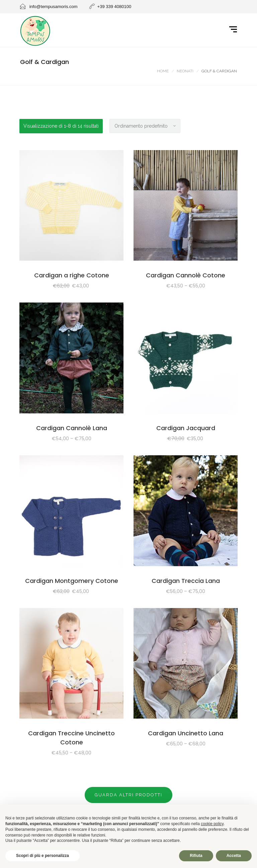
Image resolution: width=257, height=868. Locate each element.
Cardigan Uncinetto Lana (186, 733)
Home (163, 71)
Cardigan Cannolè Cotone (186, 275)
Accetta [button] (234, 856)
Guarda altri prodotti (128, 795)
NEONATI (185, 71)
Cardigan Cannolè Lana (72, 428)
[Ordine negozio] (145, 126)
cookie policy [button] (212, 824)
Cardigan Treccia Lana (186, 581)
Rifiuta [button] (196, 856)
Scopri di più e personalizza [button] (42, 856)
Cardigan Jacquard (186, 428)
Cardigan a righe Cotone (72, 275)
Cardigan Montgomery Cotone (72, 581)
